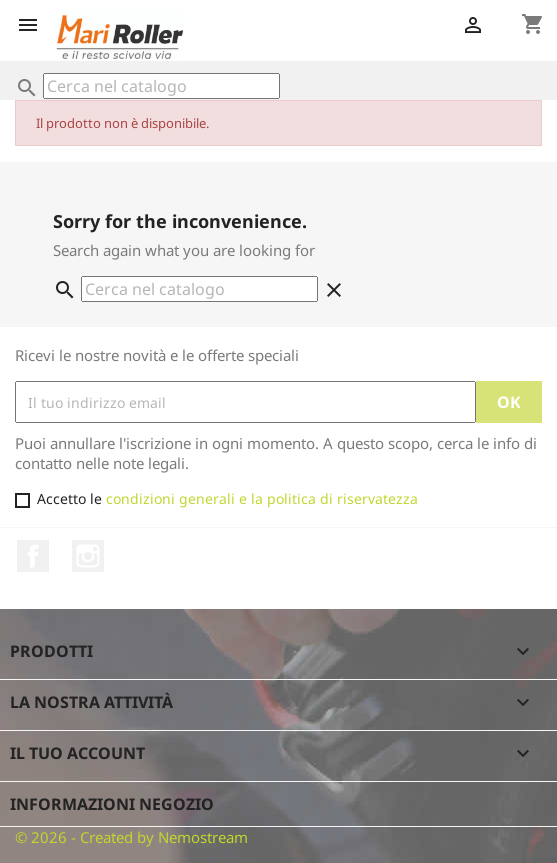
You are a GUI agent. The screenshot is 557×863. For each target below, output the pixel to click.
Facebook (33, 556)
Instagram (88, 556)
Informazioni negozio (112, 804)
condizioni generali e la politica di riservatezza (262, 498)
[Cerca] (161, 86)
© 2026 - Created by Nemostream (131, 837)
